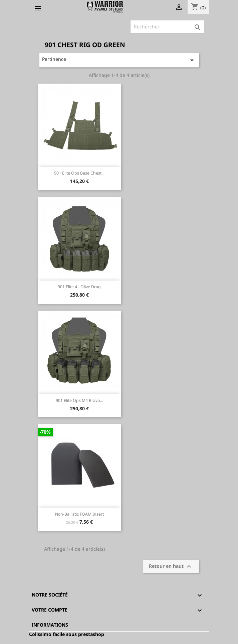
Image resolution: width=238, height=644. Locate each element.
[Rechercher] (167, 27)
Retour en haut (171, 566)
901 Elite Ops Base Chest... (79, 173)
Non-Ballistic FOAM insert (79, 514)
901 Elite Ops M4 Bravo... (79, 400)
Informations (50, 625)
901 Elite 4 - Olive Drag (79, 287)
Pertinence (119, 60)
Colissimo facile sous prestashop (67, 634)
